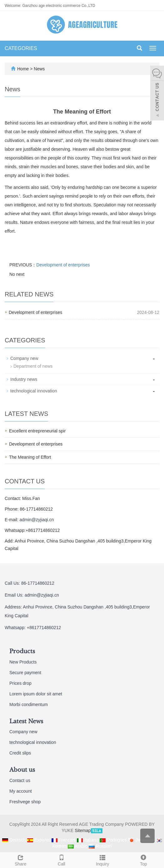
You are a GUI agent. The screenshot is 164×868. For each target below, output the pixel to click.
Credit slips (20, 753)
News (39, 69)
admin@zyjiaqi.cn (37, 520)
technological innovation (34, 391)
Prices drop (20, 683)
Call (61, 860)
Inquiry (103, 860)
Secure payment (25, 673)
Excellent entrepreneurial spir (37, 431)
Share (20, 860)
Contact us (20, 780)
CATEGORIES (21, 48)
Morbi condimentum (29, 704)
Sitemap (83, 830)
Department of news (33, 366)
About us (22, 770)
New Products (23, 662)
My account (21, 791)
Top (144, 860)
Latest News (26, 721)
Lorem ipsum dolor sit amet (36, 694)
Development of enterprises (63, 265)
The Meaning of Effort (30, 457)
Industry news (24, 379)
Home (23, 69)
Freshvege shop (25, 802)
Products (22, 651)
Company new (24, 358)
